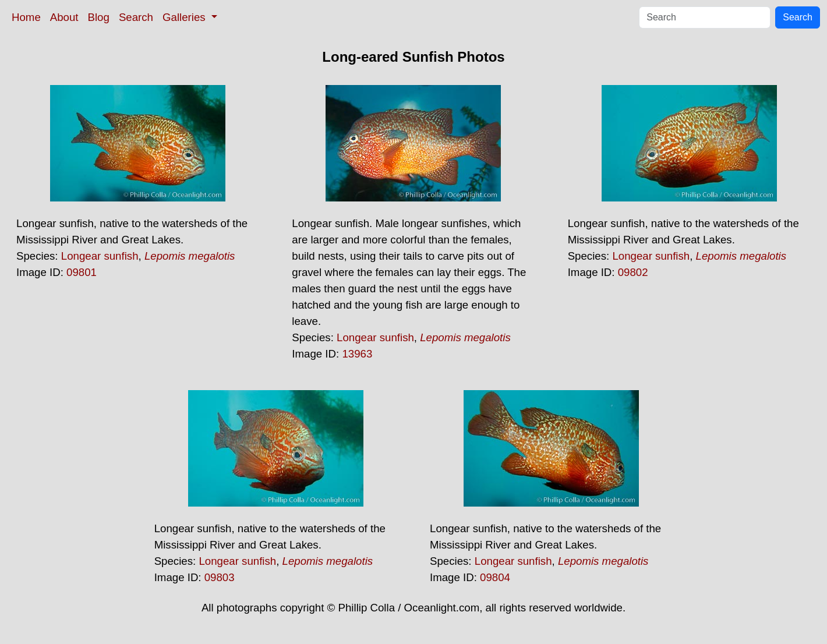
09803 (220, 577)
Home (26, 17)
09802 (633, 272)
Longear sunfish (100, 256)
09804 (495, 577)
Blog (99, 17)
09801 (82, 272)
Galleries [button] (185, 17)
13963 (357, 354)
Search (136, 17)
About (64, 17)
